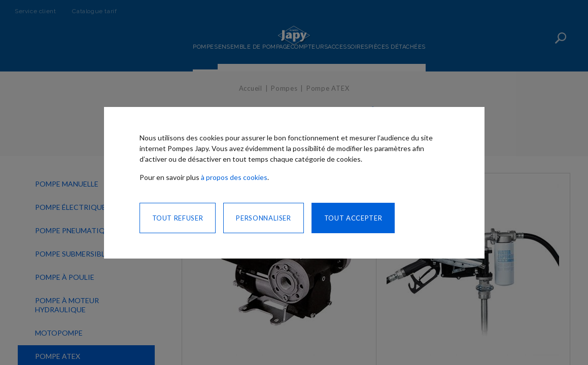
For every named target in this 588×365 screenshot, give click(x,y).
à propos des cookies (234, 177)
